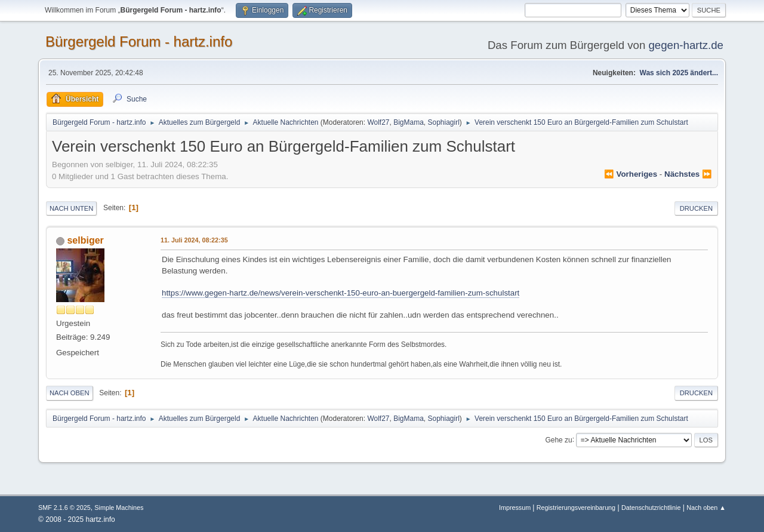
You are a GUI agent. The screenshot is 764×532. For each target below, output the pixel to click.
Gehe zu (558, 439)
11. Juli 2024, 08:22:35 (194, 240)
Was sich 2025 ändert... (679, 73)
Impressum (516, 508)
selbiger (85, 240)
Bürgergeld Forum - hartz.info (139, 41)
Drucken (696, 208)
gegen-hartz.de (686, 45)
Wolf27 (378, 122)
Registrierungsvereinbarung (576, 508)
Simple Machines (119, 508)
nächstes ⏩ (688, 174)
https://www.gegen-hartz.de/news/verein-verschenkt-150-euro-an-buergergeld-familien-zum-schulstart (341, 293)
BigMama (409, 122)
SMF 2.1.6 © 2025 (64, 508)
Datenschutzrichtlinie (651, 508)
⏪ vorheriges (631, 174)
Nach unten (71, 208)
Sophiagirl (444, 122)
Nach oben (70, 393)
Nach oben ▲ (706, 508)
